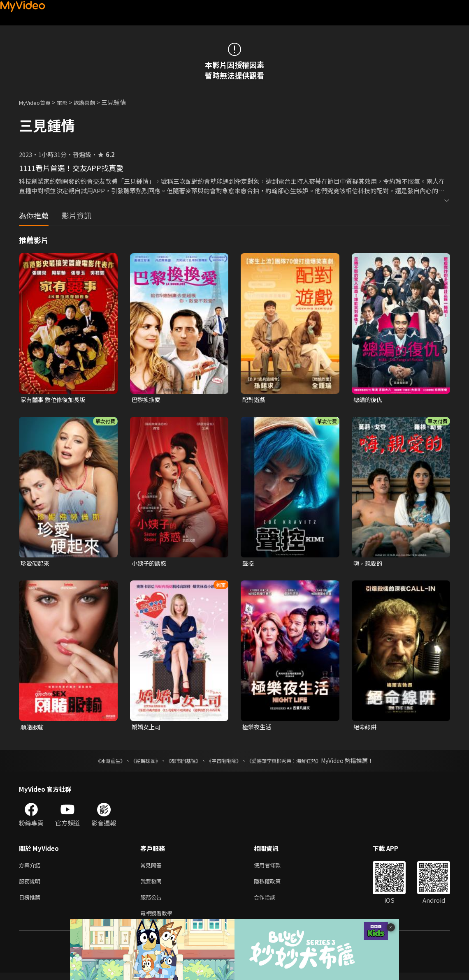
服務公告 (153, 903)
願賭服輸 (33, 729)
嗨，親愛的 (369, 564)
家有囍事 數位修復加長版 (55, 400)
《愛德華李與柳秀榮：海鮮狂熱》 (295, 763)
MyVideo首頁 (38, 102)
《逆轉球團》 (136, 763)
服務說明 (31, 885)
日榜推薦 (31, 903)
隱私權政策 (274, 885)
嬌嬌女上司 (147, 729)
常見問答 (153, 868)
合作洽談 (271, 903)
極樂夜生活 (258, 729)
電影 (69, 102)
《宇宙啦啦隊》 (225, 763)
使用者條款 (274, 868)
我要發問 (153, 885)
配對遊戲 (255, 400)
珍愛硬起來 (36, 564)
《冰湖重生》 (96, 763)
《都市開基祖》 (179, 763)
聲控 (248, 564)
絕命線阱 (366, 729)
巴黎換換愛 (147, 400)
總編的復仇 (369, 400)
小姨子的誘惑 (150, 564)
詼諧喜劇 (93, 102)
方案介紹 (31, 868)
